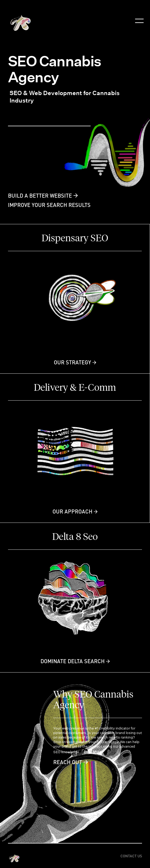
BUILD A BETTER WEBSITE (40, 195)
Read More (93, 752)
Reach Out (68, 762)
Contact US (131, 856)
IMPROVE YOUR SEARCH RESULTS (49, 205)
